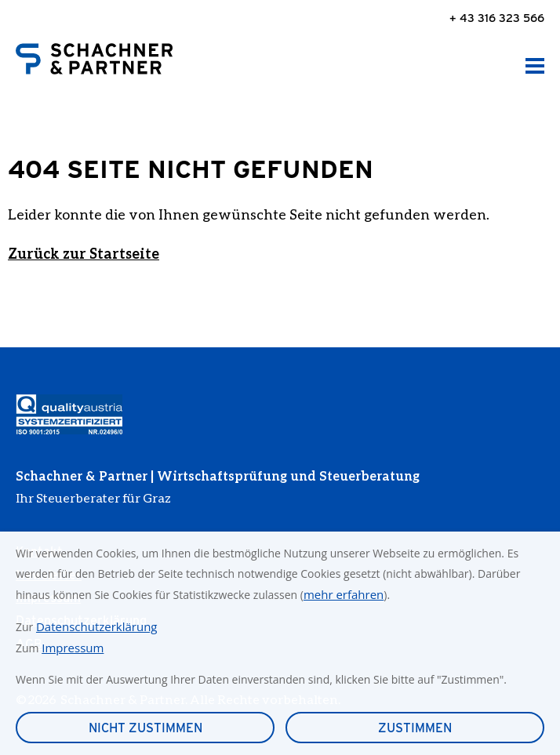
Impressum (73, 648)
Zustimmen (415, 728)
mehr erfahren (344, 594)
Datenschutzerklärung (97, 626)
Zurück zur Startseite (84, 253)
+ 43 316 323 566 (497, 18)
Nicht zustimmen (145, 728)
